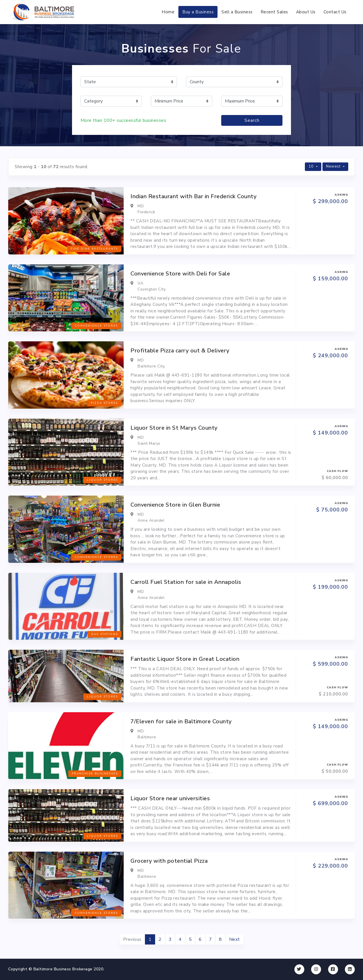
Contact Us (335, 12)
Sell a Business (237, 12)
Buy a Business (198, 12)
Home (168, 12)
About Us (306, 12)
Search (252, 120)
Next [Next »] (235, 939)
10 (312, 166)
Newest (334, 166)
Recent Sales (274, 12)
